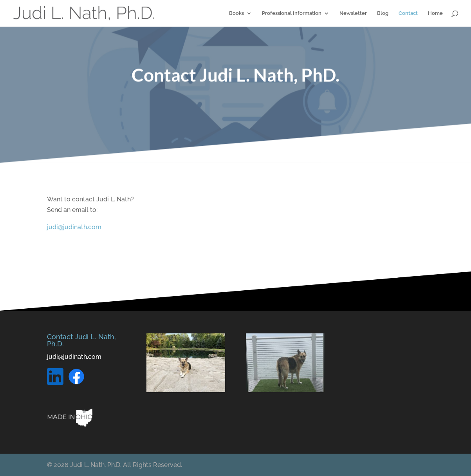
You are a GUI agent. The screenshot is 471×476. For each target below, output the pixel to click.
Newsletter (353, 13)
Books (236, 13)
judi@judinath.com (74, 227)
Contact (408, 13)
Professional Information (292, 13)
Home (435, 13)
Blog (383, 13)
